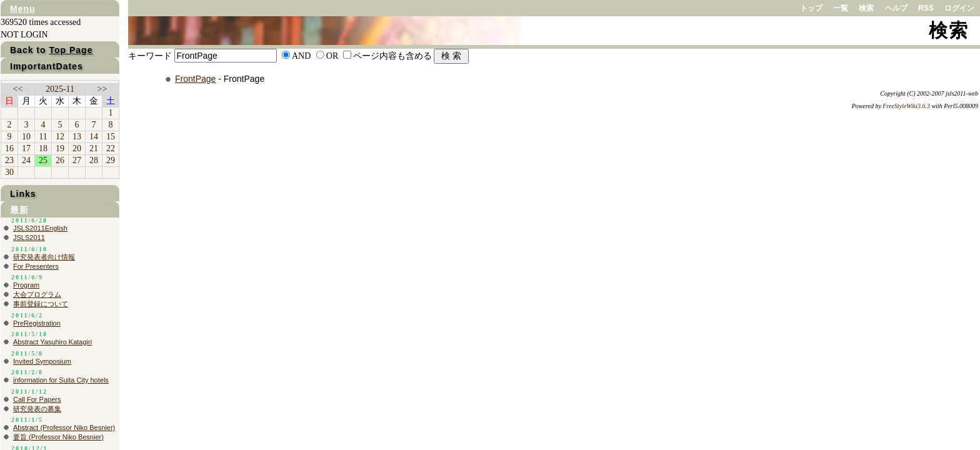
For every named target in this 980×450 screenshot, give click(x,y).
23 (9, 160)
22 (111, 148)
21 (94, 148)
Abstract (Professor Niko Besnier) (64, 427)
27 (77, 160)
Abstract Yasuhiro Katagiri (52, 342)
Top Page (71, 50)
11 (43, 137)
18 (43, 148)
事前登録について (41, 304)
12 (60, 137)
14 (94, 137)
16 (9, 148)
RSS (926, 8)
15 (111, 137)
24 (26, 160)
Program (26, 285)
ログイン (959, 8)
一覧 (841, 8)
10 (26, 137)
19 (60, 148)
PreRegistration (37, 323)
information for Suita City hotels (61, 380)
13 (77, 137)
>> (102, 89)
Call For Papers (37, 399)
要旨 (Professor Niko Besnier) (58, 437)
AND (301, 56)
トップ (811, 8)
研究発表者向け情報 (44, 257)
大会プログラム (37, 294)
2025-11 (60, 89)
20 (77, 148)
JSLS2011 (29, 237)
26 (60, 160)
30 (9, 172)
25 (43, 160)
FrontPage (195, 79)
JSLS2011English (40, 228)
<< (18, 89)
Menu (23, 9)
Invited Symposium (42, 361)
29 (111, 160)
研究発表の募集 (37, 409)
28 (94, 160)
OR (332, 56)
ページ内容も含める (392, 56)
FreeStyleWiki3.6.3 (906, 106)
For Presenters (36, 266)
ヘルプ (896, 8)
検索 (866, 8)
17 (26, 148)
